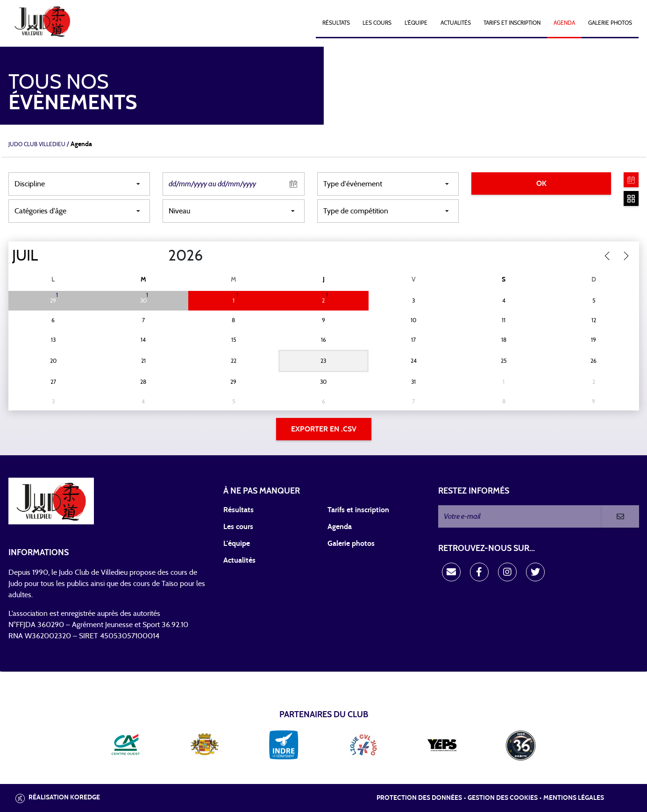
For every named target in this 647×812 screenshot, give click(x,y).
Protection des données (419, 798)
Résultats (336, 23)
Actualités (456, 23)
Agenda (564, 23)
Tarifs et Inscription (512, 23)
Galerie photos (610, 23)
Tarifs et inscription (358, 510)
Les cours (377, 23)
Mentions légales (574, 798)
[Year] (160, 256)
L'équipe (416, 23)
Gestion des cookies (503, 798)
